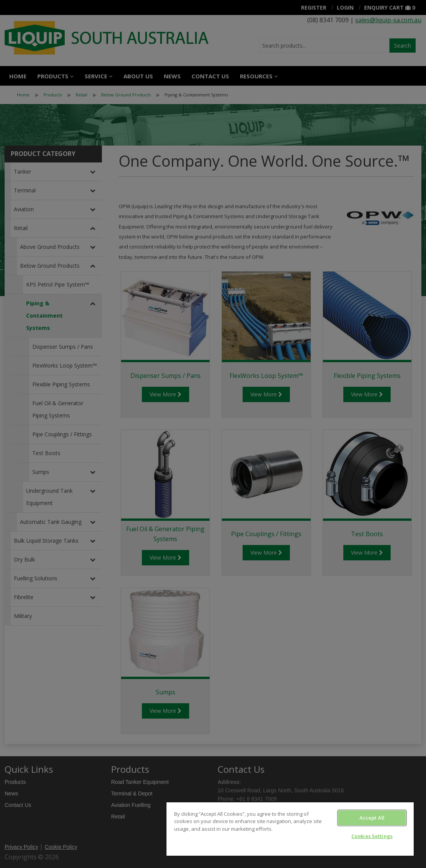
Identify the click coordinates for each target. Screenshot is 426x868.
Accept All (372, 818)
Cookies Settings (372, 836)
